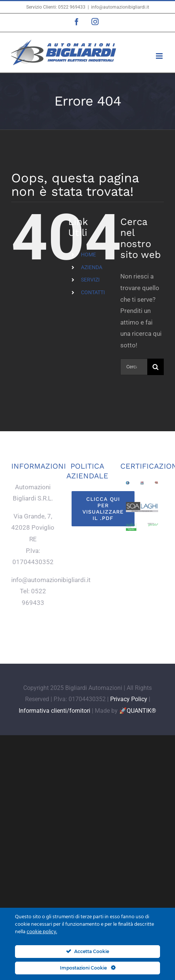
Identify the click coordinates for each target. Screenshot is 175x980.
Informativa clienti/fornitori (55, 711)
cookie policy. (42, 932)
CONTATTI (93, 292)
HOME (88, 255)
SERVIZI (90, 280)
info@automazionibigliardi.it (120, 7)
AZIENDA (92, 267)
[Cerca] (156, 367)
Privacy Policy (129, 699)
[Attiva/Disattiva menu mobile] (160, 56)
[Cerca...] (134, 367)
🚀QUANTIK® (138, 711)
